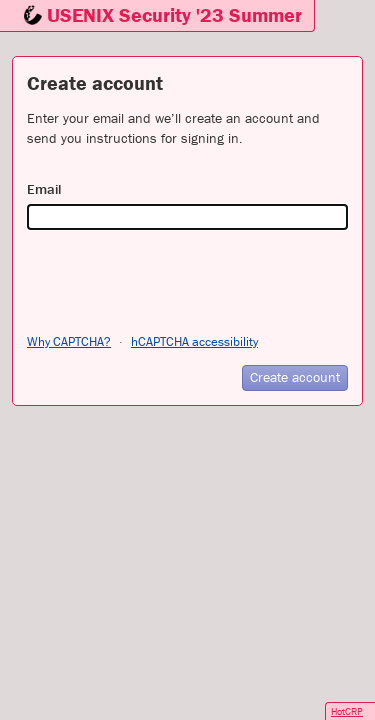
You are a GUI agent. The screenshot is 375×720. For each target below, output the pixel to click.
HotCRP (347, 711)
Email (44, 189)
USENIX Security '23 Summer (174, 14)
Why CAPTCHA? (69, 341)
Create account (295, 377)
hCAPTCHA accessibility (194, 341)
